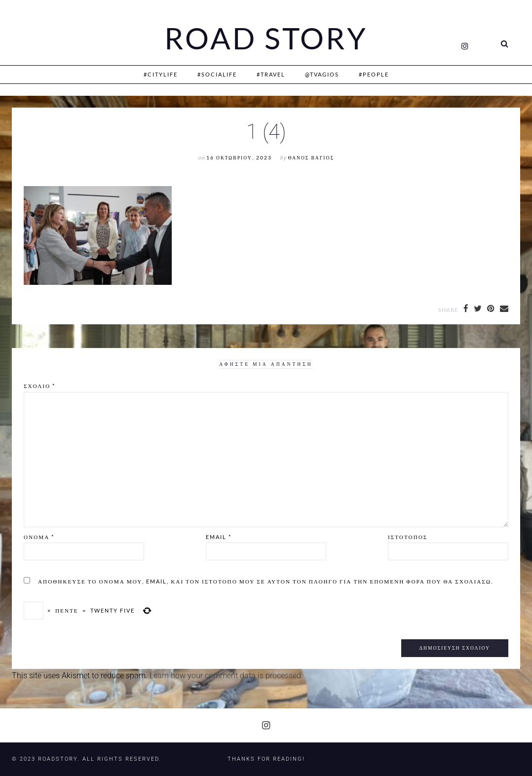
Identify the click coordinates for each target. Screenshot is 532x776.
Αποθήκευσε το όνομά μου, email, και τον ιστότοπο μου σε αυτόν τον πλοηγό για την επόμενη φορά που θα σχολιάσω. (266, 581)
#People (374, 74)
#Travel (271, 74)
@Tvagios (322, 74)
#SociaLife (217, 74)
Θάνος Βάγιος (311, 158)
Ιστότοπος (408, 537)
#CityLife (161, 74)
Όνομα (39, 537)
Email (219, 537)
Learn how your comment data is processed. (226, 676)
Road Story (266, 39)
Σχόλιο (39, 386)
